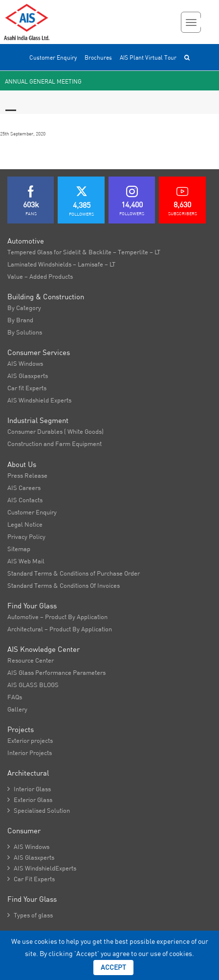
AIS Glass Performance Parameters (56, 672)
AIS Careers (24, 488)
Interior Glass (29, 789)
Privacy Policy (26, 536)
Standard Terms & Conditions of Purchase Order (74, 573)
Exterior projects (30, 740)
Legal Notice (25, 524)
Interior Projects (30, 753)
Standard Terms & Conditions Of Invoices (64, 585)
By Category (24, 308)
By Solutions (25, 332)
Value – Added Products (40, 276)
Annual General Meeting (43, 81)
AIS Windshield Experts (39, 400)
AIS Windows (25, 363)
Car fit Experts (27, 388)
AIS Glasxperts (28, 376)
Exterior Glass (30, 800)
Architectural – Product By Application (60, 629)
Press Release (27, 475)
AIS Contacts (25, 500)
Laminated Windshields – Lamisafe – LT (61, 264)
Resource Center (31, 660)
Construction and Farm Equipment (55, 444)
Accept (113, 967)
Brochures (98, 57)
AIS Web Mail (26, 561)
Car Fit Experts (31, 879)
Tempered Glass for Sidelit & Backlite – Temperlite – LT (84, 252)
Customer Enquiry (53, 57)
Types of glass (30, 915)
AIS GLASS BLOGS (33, 685)
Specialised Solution (39, 810)
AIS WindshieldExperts (42, 868)
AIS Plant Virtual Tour (148, 57)
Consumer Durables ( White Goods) (55, 431)
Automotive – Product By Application (57, 617)
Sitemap (19, 549)
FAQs (15, 697)
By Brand (20, 320)
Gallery (17, 709)
